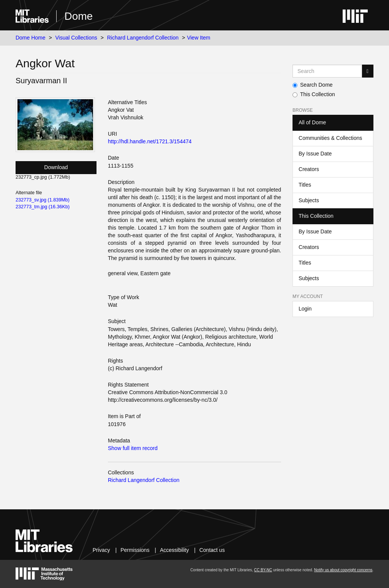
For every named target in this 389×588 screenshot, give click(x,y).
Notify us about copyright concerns (343, 570)
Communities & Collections (330, 138)
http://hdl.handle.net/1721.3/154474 (150, 141)
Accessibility (174, 550)
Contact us (212, 550)
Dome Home (31, 38)
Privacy (101, 550)
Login (305, 309)
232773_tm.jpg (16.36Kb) (43, 207)
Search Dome (313, 85)
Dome (78, 16)
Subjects (309, 200)
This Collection (314, 94)
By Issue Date (315, 154)
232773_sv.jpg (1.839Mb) (43, 200)
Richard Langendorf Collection (143, 38)
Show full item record (133, 448)
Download (56, 167)
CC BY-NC (263, 570)
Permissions (135, 550)
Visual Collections (76, 38)
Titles (305, 185)
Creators (309, 169)
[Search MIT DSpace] (327, 71)
